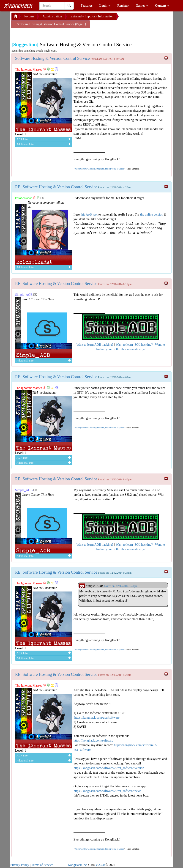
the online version (152, 215)
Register (123, 6)
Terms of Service (42, 865)
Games (142, 6)
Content (162, 6)
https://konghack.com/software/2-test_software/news (107, 791)
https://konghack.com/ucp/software (97, 718)
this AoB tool (89, 215)
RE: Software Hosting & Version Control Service (56, 187)
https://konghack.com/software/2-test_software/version (109, 768)
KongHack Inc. (78, 865)
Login (105, 6)
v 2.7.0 (100, 865)
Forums (29, 16)
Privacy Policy (20, 865)
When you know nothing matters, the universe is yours (99, 169)
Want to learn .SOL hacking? (134, 345)
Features (87, 6)
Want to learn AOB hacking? (95, 345)
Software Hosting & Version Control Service (52, 58)
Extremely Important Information (92, 16)
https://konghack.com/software (93, 741)
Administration (52, 16)
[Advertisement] (48, 34)
